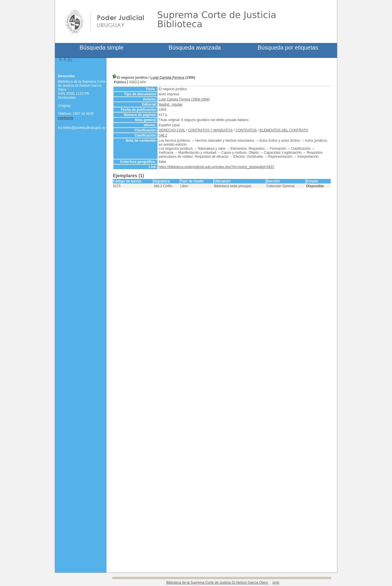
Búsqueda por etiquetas (288, 48)
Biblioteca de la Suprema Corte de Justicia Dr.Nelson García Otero (217, 583)
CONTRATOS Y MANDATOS (210, 130)
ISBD (133, 82)
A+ (70, 59)
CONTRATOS (246, 130)
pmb (276, 583)
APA (143, 82)
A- (61, 59)
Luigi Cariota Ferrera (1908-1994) (184, 99)
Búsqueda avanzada (195, 48)
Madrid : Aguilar (171, 104)
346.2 (163, 135)
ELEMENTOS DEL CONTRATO (284, 130)
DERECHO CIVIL (172, 130)
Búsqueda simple (102, 48)
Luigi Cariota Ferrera (167, 78)
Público (120, 82)
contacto (66, 118)
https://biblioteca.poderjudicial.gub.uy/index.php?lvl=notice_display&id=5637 (216, 167)
